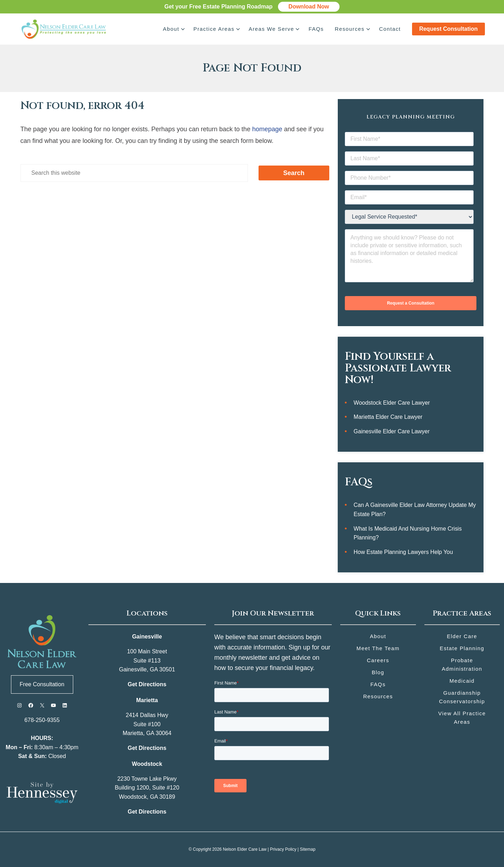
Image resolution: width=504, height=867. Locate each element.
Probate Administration (462, 664)
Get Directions (147, 684)
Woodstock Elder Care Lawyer (392, 403)
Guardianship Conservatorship (462, 697)
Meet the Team (378, 648)
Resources (349, 29)
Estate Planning (462, 648)
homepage (267, 129)
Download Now (309, 7)
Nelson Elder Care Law (245, 849)
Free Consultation (42, 684)
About (171, 29)
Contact (390, 29)
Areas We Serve (271, 29)
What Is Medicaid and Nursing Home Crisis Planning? (408, 533)
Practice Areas (214, 29)
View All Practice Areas (462, 718)
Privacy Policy (283, 849)
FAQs (316, 29)
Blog (378, 672)
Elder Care (462, 636)
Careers (378, 660)
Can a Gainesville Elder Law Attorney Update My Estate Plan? (415, 510)
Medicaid (462, 681)
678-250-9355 (42, 720)
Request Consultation (448, 29)
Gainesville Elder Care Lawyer (392, 431)
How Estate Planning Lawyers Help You (403, 552)
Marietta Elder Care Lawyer (388, 417)
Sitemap (308, 849)
